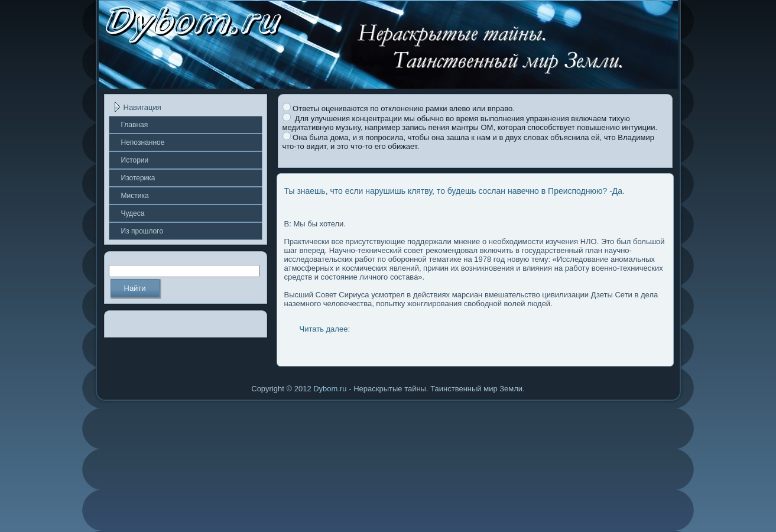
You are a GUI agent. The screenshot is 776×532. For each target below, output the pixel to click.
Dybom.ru (330, 389)
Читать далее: (325, 329)
